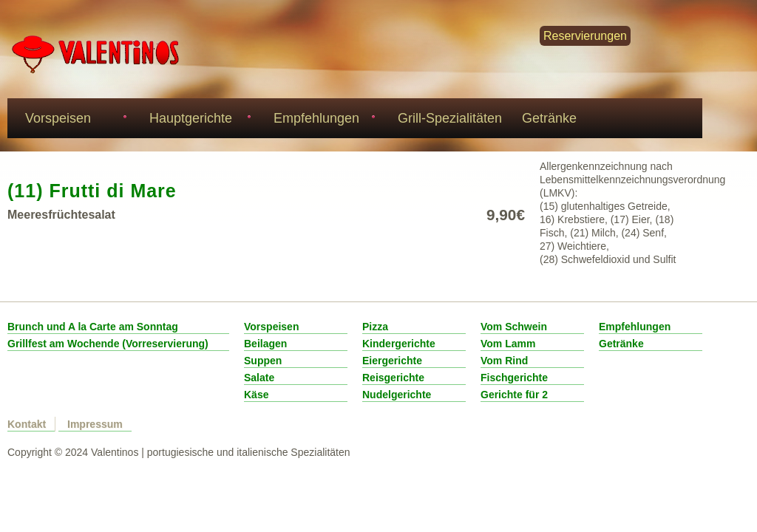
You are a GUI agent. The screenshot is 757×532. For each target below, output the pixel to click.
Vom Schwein (514, 327)
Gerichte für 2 (514, 395)
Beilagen (265, 344)
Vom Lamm (508, 344)
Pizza (375, 327)
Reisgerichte (393, 378)
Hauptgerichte (198, 120)
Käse (256, 395)
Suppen (263, 361)
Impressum (95, 424)
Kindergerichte (399, 344)
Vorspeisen (74, 120)
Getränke (549, 118)
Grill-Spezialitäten (450, 118)
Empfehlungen (322, 120)
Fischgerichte (514, 378)
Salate (259, 378)
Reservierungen (585, 36)
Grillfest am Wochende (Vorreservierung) (108, 344)
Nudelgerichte (397, 395)
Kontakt (27, 424)
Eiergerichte (392, 361)
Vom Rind (504, 361)
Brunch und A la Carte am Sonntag (93, 327)
